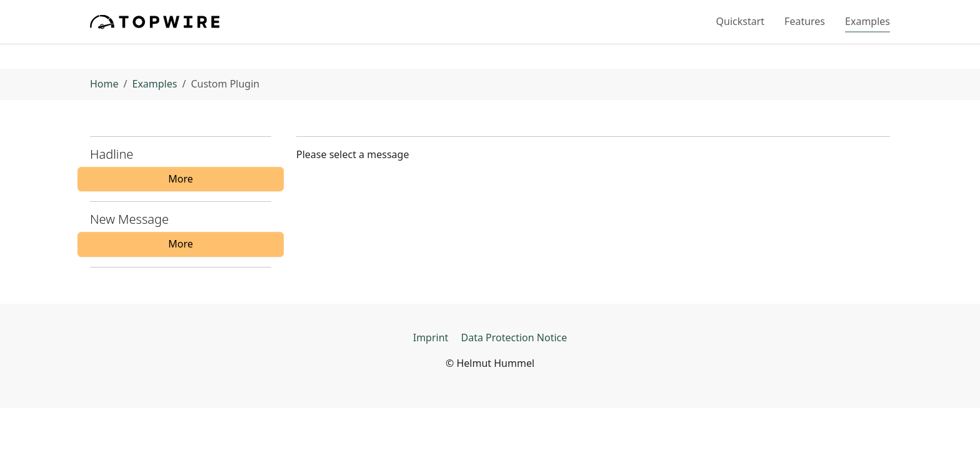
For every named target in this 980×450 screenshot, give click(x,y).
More (181, 179)
